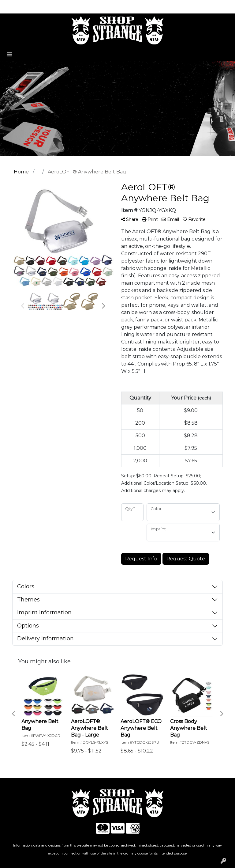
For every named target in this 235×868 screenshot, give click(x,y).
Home (13, 7)
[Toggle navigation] (9, 54)
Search (150, 7)
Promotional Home (48, 7)
